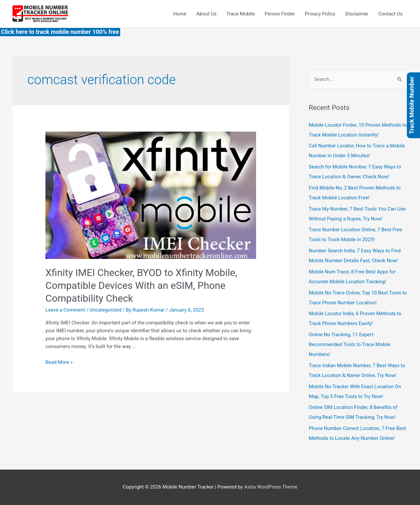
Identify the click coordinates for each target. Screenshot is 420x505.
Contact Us (390, 14)
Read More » (59, 362)
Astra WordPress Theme (271, 487)
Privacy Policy (320, 14)
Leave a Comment (65, 310)
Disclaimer (357, 14)
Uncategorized (105, 310)
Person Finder (280, 14)
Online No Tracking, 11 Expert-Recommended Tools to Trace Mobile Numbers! (350, 344)
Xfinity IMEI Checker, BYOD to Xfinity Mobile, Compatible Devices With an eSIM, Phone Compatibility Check (141, 285)
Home (180, 14)
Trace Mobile (241, 14)
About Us (207, 14)
